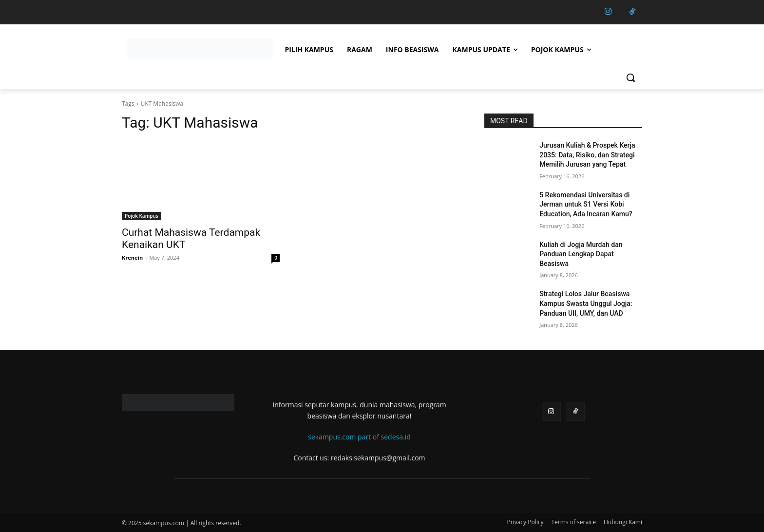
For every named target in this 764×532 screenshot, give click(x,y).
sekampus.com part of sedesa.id (359, 437)
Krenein (132, 257)
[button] (630, 77)
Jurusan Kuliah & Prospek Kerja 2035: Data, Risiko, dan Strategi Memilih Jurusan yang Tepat (587, 155)
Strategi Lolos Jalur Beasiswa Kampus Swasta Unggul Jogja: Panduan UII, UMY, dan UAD (586, 303)
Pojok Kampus (142, 216)
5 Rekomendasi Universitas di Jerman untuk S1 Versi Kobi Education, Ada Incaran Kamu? (586, 204)
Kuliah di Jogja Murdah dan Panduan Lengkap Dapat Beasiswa (581, 254)
